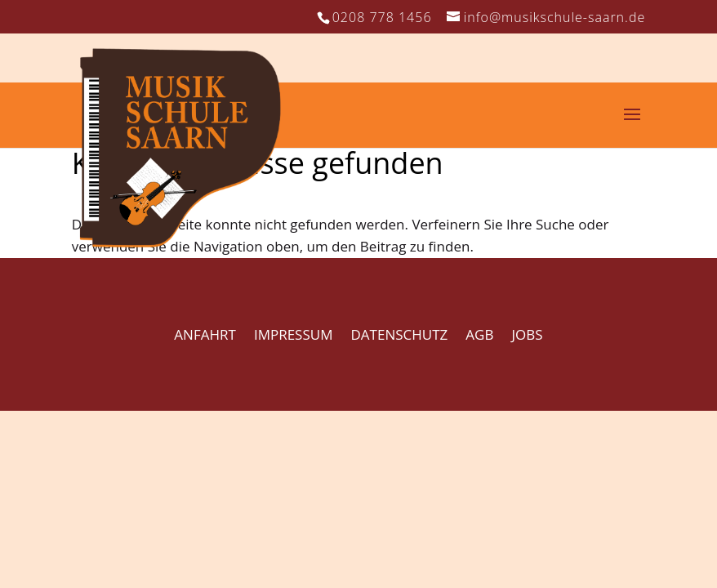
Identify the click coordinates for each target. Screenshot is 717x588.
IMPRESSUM (294, 334)
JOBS (528, 334)
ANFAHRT (205, 334)
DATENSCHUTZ (400, 334)
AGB (479, 334)
